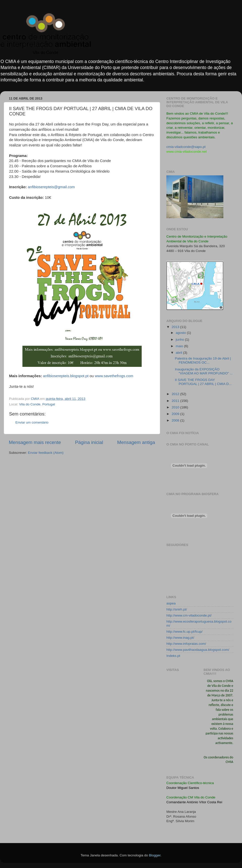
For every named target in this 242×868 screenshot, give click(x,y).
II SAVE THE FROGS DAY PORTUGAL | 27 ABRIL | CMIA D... (203, 382)
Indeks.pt (173, 656)
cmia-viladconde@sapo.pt (186, 147)
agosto (181, 333)
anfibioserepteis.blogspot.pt (66, 376)
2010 (176, 407)
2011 (176, 401)
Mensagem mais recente (35, 442)
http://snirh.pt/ (177, 609)
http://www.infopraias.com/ (186, 644)
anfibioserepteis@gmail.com (51, 187)
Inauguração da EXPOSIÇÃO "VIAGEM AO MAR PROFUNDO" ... (204, 371)
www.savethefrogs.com (114, 376)
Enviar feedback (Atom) (46, 453)
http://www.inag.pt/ (180, 638)
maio (180, 346)
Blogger (155, 855)
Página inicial (89, 442)
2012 (176, 394)
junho (180, 340)
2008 (176, 420)
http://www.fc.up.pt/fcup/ (184, 632)
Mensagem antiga (136, 442)
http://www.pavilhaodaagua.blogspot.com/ (198, 650)
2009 (176, 414)
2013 (176, 327)
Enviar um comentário (32, 422)
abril (179, 353)
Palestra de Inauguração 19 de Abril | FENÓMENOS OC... (203, 360)
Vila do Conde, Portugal (37, 404)
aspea (171, 603)
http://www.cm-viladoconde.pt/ (189, 615)
